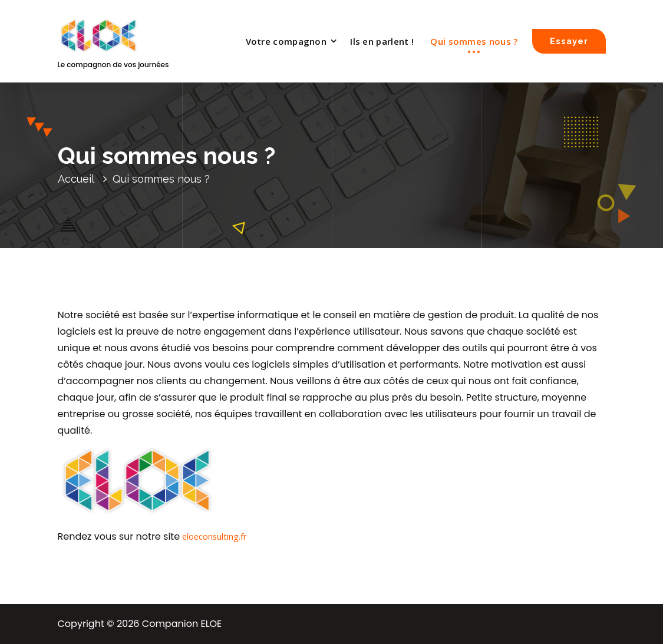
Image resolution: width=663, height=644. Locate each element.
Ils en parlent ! (382, 41)
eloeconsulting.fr (215, 536)
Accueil (76, 179)
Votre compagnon (286, 41)
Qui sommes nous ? (474, 41)
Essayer (569, 41)
